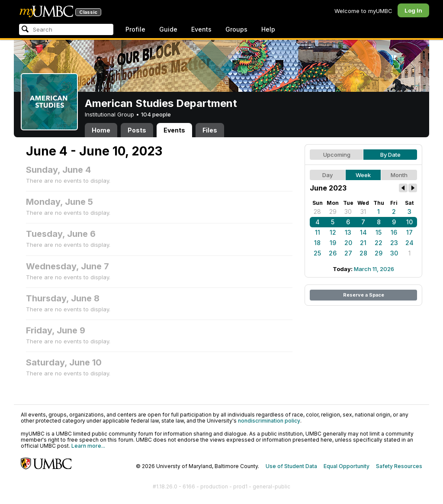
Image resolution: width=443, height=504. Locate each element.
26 (333, 253)
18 (317, 243)
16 (394, 232)
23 (394, 243)
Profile (135, 29)
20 (348, 243)
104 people (156, 114)
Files (210, 130)
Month (399, 175)
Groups (236, 29)
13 (348, 232)
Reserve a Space (364, 295)
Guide (168, 29)
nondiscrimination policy (269, 421)
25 (317, 253)
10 (409, 222)
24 (409, 243)
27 (348, 253)
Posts (137, 130)
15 (379, 232)
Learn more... (88, 446)
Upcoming (337, 155)
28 (317, 212)
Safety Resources (399, 466)
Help (268, 29)
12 (333, 232)
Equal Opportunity (347, 466)
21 (363, 243)
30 (348, 212)
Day (327, 175)
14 (363, 232)
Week (363, 175)
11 (318, 232)
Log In (413, 10)
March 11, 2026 (374, 269)
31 (363, 212)
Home (101, 130)
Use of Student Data (291, 466)
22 (379, 243)
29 (333, 212)
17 (409, 232)
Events (201, 29)
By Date (390, 155)
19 (333, 243)
